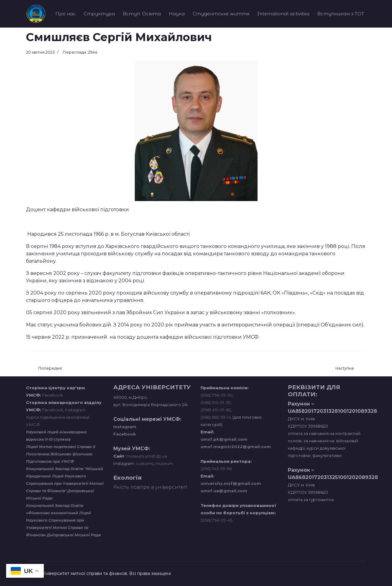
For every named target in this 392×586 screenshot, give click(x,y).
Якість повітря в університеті (150, 487)
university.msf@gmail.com (231, 483)
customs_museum (154, 463)
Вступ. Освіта (142, 14)
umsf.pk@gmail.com (224, 439)
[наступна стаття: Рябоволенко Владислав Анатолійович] (345, 369)
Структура (99, 14)
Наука (177, 14)
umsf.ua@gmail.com (224, 491)
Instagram (75, 410)
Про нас (66, 14)
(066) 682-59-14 (216, 417)
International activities (283, 14)
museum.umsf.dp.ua (146, 456)
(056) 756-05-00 (217, 395)
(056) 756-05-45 (217, 520)
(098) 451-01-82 (216, 410)
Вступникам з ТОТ (341, 14)
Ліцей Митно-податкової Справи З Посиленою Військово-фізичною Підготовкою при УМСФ (61, 454)
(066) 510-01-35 (216, 402)
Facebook (53, 395)
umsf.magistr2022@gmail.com (236, 447)
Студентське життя (221, 14)
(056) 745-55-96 (216, 469)
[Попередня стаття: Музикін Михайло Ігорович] (50, 369)
